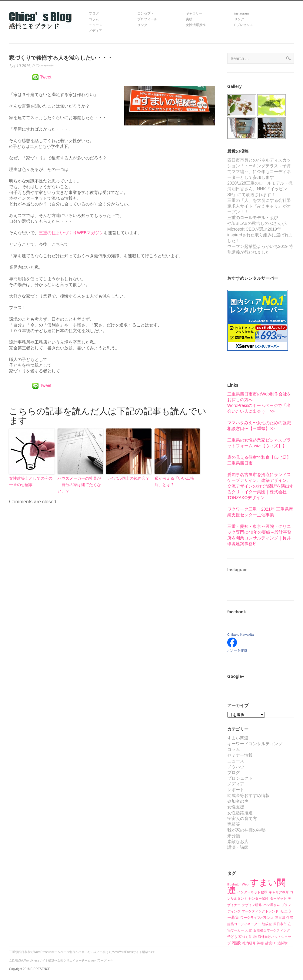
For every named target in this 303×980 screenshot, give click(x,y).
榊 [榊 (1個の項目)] (255, 937)
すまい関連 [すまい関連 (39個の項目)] (256, 886)
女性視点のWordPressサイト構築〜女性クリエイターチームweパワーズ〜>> (61, 960)
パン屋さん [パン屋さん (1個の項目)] (272, 905)
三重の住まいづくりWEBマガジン (71, 233)
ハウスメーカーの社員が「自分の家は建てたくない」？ (79, 485)
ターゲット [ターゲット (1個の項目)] (278, 898)
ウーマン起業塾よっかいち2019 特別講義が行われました (260, 249)
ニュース (236, 761)
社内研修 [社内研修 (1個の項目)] (249, 943)
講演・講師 (238, 847)
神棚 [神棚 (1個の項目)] (260, 943)
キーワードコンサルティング (255, 744)
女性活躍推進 (240, 813)
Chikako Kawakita (240, 635)
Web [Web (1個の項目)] (245, 884)
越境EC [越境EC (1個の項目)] (271, 943)
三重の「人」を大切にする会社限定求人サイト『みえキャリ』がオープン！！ (259, 206)
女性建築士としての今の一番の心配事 (31, 482)
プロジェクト (240, 778)
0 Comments (43, 66)
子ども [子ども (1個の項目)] (232, 937)
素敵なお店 (238, 842)
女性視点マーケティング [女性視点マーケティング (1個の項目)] (272, 930)
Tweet (46, 77)
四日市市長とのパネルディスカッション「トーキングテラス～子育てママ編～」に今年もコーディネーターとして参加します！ (259, 169)
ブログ (234, 772)
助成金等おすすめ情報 (248, 795)
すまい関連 (238, 738)
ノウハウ (236, 767)
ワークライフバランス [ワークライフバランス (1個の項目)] (257, 918)
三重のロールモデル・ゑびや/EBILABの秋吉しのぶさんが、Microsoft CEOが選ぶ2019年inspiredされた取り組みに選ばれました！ (260, 229)
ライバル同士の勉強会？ (128, 478)
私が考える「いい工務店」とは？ (174, 482)
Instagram (237, 570)
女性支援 (236, 807)
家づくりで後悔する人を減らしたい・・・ (61, 58)
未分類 (234, 836)
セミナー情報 (240, 755)
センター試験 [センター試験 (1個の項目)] (258, 898)
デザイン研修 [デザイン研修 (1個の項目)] (252, 905)
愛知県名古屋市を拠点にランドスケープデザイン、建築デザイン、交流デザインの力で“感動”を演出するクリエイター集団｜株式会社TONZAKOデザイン (260, 486)
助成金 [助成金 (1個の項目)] (267, 924)
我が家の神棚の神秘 (246, 830)
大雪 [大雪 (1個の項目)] (248, 930)
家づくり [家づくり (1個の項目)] (245, 937)
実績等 (234, 824)
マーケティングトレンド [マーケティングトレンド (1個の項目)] (260, 911)
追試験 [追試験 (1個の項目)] (283, 943)
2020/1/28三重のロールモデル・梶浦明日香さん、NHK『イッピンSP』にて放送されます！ (260, 189)
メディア (236, 784)
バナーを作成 (237, 650)
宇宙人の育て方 (242, 818)
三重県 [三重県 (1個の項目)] (280, 918)
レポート (236, 790)
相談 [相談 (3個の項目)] (236, 943)
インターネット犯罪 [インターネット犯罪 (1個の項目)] (252, 892)
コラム (234, 749)
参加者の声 (238, 801)
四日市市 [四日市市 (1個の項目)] (280, 924)
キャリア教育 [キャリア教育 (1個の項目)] (279, 892)
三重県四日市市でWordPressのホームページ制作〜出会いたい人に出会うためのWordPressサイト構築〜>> (82, 952)
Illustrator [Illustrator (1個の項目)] (234, 884)
